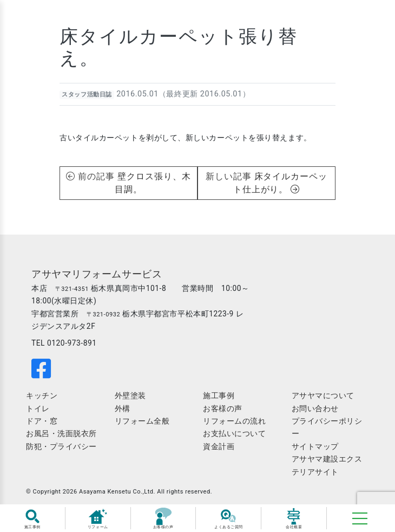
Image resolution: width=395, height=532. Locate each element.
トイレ (38, 408)
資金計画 (219, 446)
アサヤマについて (323, 395)
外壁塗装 (130, 395)
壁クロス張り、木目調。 (153, 183)
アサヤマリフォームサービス (97, 274)
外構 (123, 408)
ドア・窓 (42, 421)
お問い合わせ (315, 408)
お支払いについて (234, 433)
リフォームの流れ (234, 421)
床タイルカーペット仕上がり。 (281, 183)
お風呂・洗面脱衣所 (61, 433)
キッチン (42, 395)
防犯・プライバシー (61, 446)
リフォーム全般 (142, 421)
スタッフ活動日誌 (87, 95)
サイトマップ (315, 446)
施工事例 (219, 395)
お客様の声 (223, 408)
